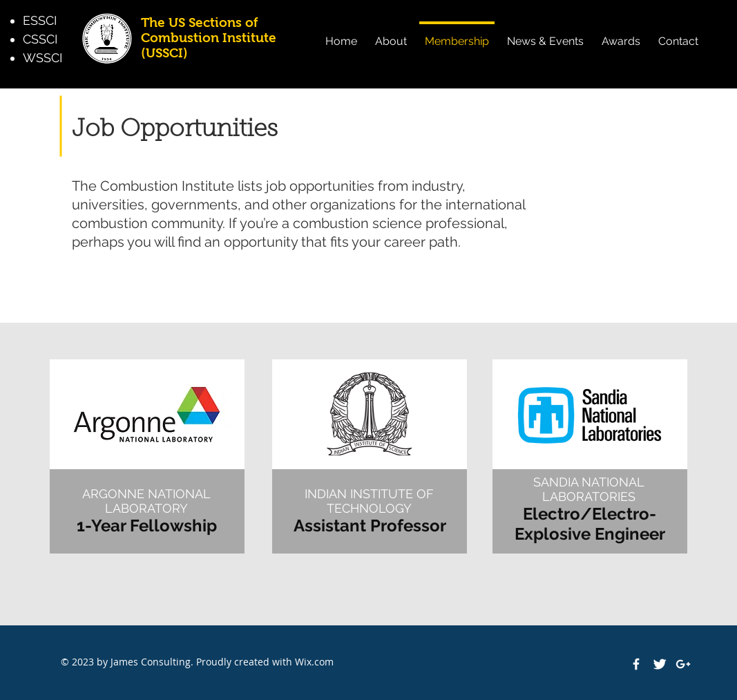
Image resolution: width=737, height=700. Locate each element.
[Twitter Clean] (660, 664)
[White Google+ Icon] (683, 664)
